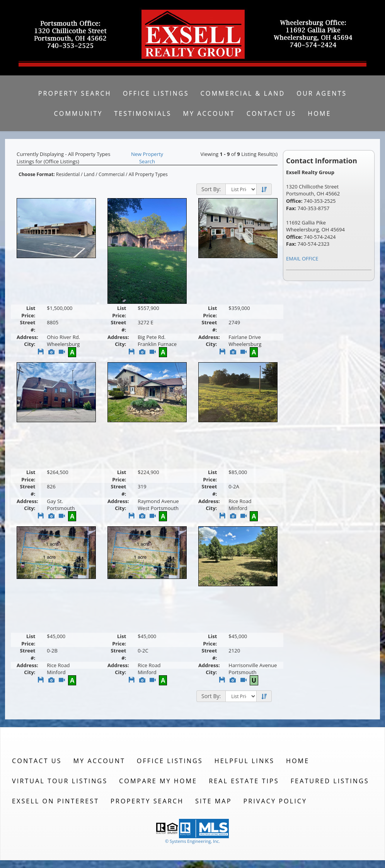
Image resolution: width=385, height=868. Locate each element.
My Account (209, 113)
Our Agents (322, 93)
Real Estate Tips (244, 781)
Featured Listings (330, 781)
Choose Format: (37, 174)
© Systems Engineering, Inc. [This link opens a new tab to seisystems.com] (192, 841)
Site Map (213, 801)
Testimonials (143, 113)
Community (78, 113)
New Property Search (147, 158)
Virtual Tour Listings (60, 781)
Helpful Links (244, 761)
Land (89, 174)
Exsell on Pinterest (55, 801)
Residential (68, 174)
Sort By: (211, 189)
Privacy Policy (275, 801)
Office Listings (156, 93)
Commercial (112, 174)
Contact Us (272, 113)
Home (319, 113)
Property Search (75, 93)
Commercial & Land (243, 93)
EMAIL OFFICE (302, 259)
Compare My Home (158, 781)
